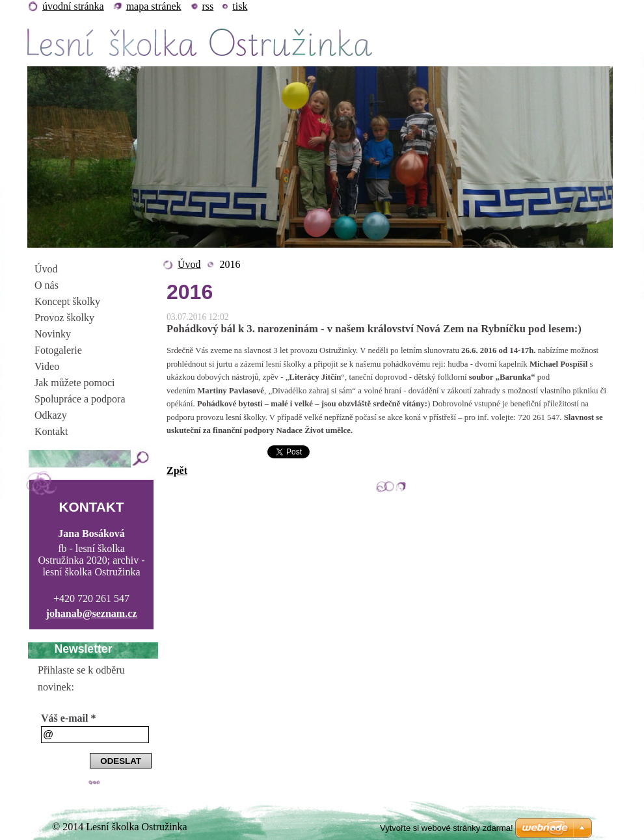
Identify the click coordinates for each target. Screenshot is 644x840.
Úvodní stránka (73, 6)
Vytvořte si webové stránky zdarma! (447, 828)
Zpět (177, 470)
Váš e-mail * (68, 718)
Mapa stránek (154, 6)
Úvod (189, 264)
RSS (208, 6)
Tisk (240, 6)
